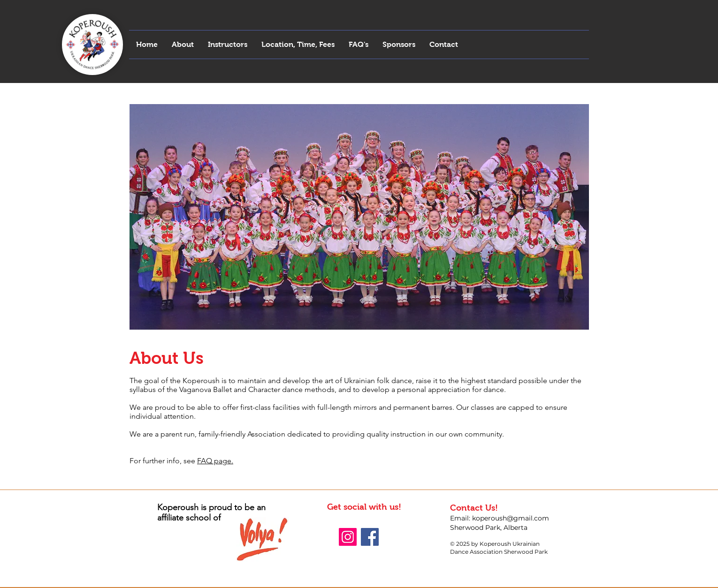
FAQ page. (215, 461)
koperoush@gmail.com (511, 518)
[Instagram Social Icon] (348, 537)
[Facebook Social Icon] (370, 537)
